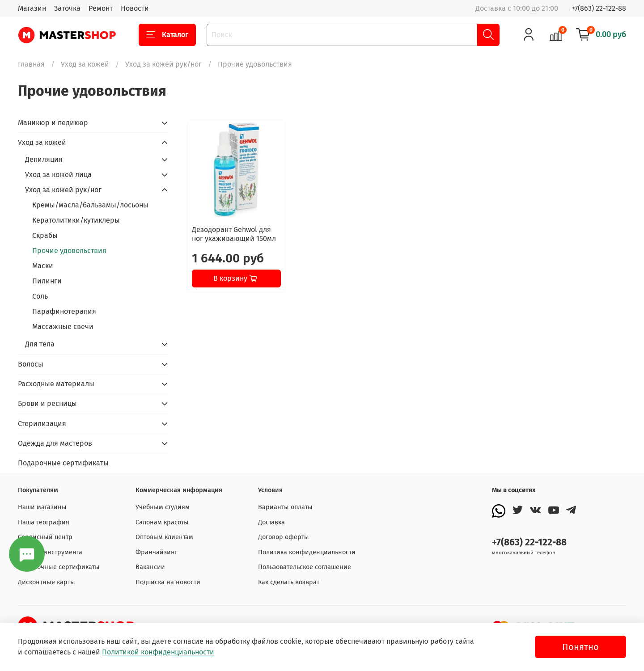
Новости (135, 8)
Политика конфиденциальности (307, 552)
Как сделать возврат (289, 582)
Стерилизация (42, 424)
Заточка (67, 8)
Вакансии (150, 567)
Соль (40, 296)
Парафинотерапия (64, 311)
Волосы (31, 364)
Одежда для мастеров (55, 443)
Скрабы (45, 235)
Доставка (271, 522)
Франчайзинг (157, 552)
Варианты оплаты (285, 507)
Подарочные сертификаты (63, 463)
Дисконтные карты (47, 582)
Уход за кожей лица (58, 175)
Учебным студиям (163, 507)
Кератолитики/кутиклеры (76, 220)
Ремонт (101, 8)
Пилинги (47, 281)
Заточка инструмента (50, 552)
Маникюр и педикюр (53, 123)
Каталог (167, 35)
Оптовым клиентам (164, 537)
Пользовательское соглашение (305, 567)
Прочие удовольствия (69, 251)
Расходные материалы (56, 384)
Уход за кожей (85, 64)
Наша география (44, 522)
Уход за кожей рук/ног (163, 64)
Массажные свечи (63, 327)
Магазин (32, 8)
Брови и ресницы (47, 403)
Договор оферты (284, 537)
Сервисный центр (45, 537)
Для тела (40, 344)
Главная (31, 64)
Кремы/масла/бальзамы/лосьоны (90, 205)
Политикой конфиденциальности (158, 652)
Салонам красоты (162, 522)
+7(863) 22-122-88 (599, 8)
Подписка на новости (168, 582)
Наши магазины (42, 507)
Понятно (580, 647)
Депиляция (44, 159)
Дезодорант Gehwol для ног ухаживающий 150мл (234, 234)
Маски (43, 266)
